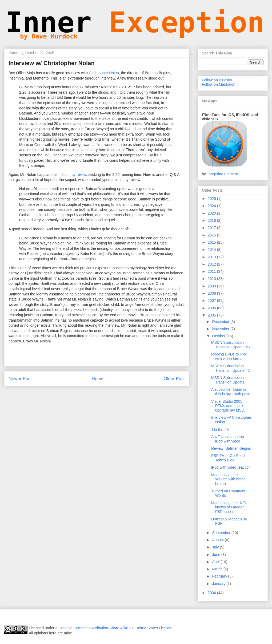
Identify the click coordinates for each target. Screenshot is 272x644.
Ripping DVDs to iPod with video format (229, 356)
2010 (212, 279)
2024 (212, 206)
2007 (212, 301)
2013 (212, 257)
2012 (212, 264)
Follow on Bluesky (217, 80)
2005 (212, 315)
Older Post (174, 379)
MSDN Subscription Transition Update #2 (230, 368)
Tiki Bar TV (220, 429)
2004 (212, 593)
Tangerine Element (222, 174)
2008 (212, 293)
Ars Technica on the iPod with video (228, 439)
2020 (212, 213)
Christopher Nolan (104, 73)
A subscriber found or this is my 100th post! (231, 392)
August (218, 540)
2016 (212, 235)
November (221, 329)
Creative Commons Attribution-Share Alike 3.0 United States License (115, 628)
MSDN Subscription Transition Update (228, 380)
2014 (212, 250)
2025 (212, 199)
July (216, 547)
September (222, 533)
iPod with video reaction (231, 467)
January (219, 584)
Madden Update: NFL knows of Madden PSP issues (229, 507)
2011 (212, 271)
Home (98, 379)
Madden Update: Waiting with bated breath (228, 479)
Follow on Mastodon (219, 84)
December (221, 322)
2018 (212, 220)
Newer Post (20, 379)
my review (79, 175)
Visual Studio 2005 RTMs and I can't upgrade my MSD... (229, 406)
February (220, 576)
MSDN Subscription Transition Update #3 (230, 345)
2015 (212, 242)
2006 (212, 308)
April (216, 562)
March (218, 569)
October (219, 336)
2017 (212, 228)
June (217, 555)
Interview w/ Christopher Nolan (52, 63)
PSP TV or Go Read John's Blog (228, 458)
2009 (212, 286)
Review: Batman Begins (231, 448)
